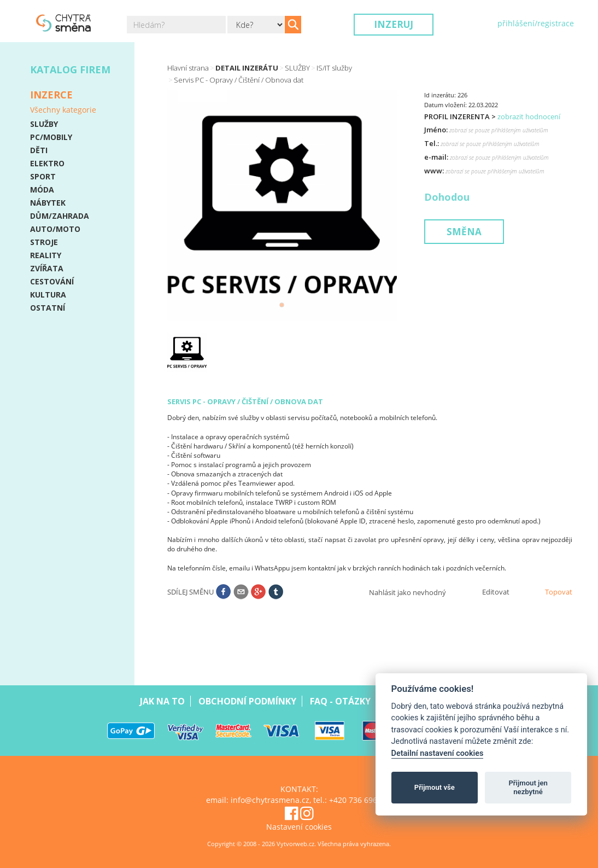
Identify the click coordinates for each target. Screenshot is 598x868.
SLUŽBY (44, 124)
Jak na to (162, 701)
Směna (464, 232)
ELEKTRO (47, 163)
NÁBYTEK (48, 203)
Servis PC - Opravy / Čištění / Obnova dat (239, 80)
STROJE (44, 242)
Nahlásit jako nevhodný (408, 592)
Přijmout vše (435, 787)
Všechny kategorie (63, 110)
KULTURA (48, 295)
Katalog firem (70, 69)
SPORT (43, 176)
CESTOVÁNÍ (52, 281)
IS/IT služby (334, 68)
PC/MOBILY (51, 137)
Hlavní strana (188, 68)
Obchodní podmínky (247, 701)
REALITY (46, 255)
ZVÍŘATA (47, 268)
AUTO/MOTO (55, 229)
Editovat (496, 592)
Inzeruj (394, 24)
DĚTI (39, 150)
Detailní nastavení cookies (438, 753)
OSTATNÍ (48, 308)
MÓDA (42, 190)
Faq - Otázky (340, 701)
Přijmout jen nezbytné (528, 787)
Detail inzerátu (247, 68)
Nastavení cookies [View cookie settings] (299, 827)
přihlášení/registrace (536, 23)
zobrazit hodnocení (529, 116)
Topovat (559, 592)
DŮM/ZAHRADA (60, 216)
